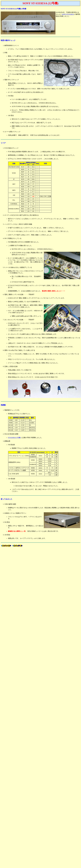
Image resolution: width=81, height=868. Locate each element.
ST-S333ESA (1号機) (14, 438)
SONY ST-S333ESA (68, 14)
